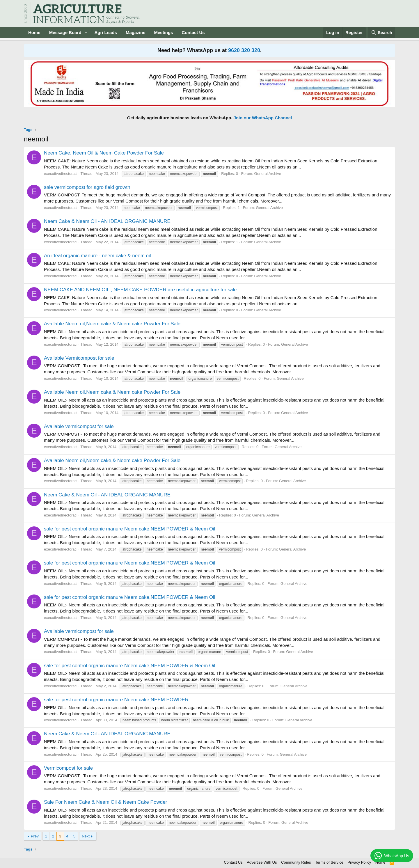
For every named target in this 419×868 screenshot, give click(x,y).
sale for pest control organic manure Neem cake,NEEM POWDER (116, 700)
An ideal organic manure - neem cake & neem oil (97, 256)
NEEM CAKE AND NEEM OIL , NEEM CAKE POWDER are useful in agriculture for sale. (141, 290)
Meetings (163, 32)
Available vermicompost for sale (79, 426)
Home (34, 32)
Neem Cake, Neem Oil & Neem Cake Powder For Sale (104, 153)
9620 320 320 (244, 50)
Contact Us (193, 32)
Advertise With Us (262, 862)
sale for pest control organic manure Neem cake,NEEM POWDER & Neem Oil (130, 529)
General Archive (268, 174)
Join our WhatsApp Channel (263, 118)
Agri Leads (106, 32)
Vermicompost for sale (68, 768)
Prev (35, 836)
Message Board (65, 32)
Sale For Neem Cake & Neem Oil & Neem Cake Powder (105, 802)
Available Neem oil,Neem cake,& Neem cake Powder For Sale (112, 324)
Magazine (136, 32)
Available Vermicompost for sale (79, 358)
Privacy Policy (359, 862)
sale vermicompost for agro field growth (87, 187)
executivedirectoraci (61, 174)
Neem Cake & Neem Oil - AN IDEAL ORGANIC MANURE (107, 221)
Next (86, 836)
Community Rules (296, 862)
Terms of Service (329, 862)
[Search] (382, 32)
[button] (86, 32)
